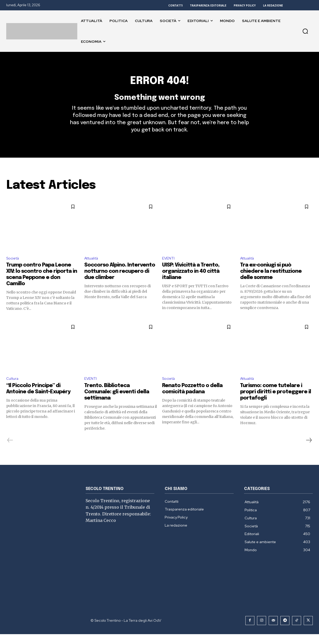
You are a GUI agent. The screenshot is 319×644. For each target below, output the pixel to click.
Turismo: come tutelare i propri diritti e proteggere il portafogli (276, 402)
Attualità (93, 267)
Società (14, 267)
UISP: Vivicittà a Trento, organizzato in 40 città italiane (191, 280)
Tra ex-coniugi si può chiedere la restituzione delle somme (271, 280)
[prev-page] (10, 450)
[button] (305, 31)
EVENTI (169, 267)
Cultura (13, 388)
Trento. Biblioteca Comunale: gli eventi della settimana (117, 402)
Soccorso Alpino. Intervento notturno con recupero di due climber (120, 280)
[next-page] (309, 450)
